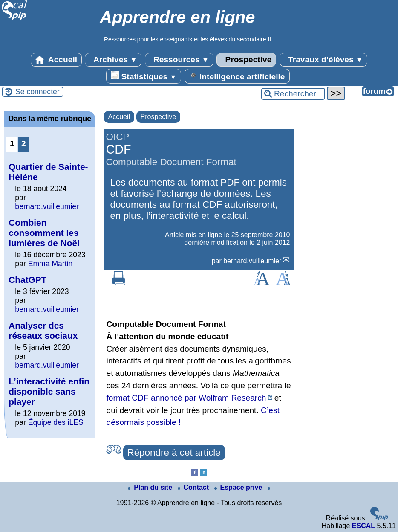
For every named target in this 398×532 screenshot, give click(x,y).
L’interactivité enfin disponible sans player (49, 391)
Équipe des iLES (56, 422)
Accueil (56, 60)
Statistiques (144, 76)
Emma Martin (50, 264)
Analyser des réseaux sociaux (43, 330)
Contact (194, 487)
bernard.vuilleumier (252, 261)
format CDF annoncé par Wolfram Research (186, 398)
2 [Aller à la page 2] (24, 144)
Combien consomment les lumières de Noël (44, 233)
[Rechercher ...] (293, 94)
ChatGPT (27, 280)
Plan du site (151, 487)
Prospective (246, 60)
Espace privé (239, 487)
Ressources (179, 60)
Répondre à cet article (174, 452)
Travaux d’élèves (323, 60)
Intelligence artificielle (237, 76)
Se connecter (37, 92)
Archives (113, 60)
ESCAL (363, 526)
